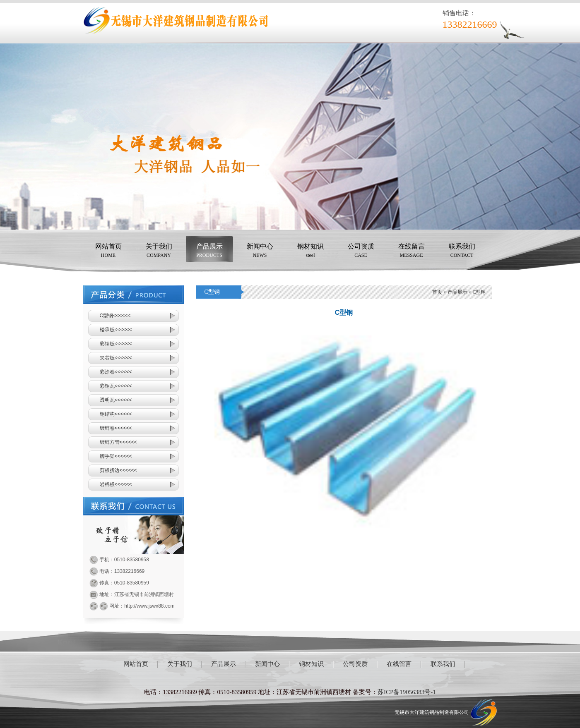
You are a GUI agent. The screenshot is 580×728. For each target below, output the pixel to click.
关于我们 (159, 251)
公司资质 (361, 251)
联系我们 (462, 251)
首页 (437, 292)
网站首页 (108, 251)
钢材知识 (310, 251)
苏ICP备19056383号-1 (407, 692)
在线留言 (412, 251)
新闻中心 (260, 251)
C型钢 (479, 292)
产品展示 (209, 251)
